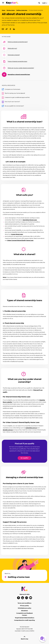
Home (3, 10)
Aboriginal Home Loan (30, 220)
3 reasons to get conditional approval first (16, 98)
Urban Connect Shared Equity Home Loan (20, 240)
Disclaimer (25, 611)
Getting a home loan (22, 10)
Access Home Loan (17, 234)
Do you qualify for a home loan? (13, 106)
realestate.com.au (31, 428)
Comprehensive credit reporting (24, 620)
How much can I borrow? (11, 102)
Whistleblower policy (25, 608)
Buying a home (11, 10)
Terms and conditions (24, 603)
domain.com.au (8, 430)
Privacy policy (24, 606)
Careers (25, 615)
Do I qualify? (25, 458)
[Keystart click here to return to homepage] (12, 3)
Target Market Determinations (25, 618)
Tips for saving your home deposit (13, 93)
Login (45, 3)
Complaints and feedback (24, 613)
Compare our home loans (11, 89)
